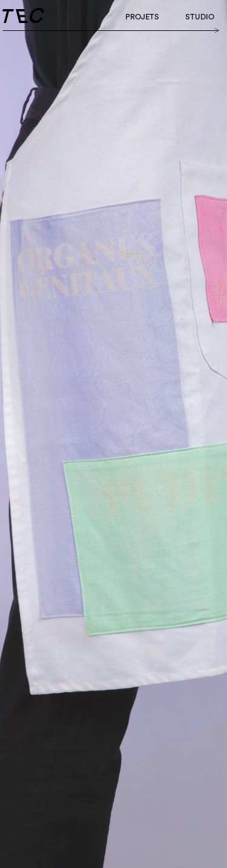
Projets (142, 17)
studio (200, 17)
